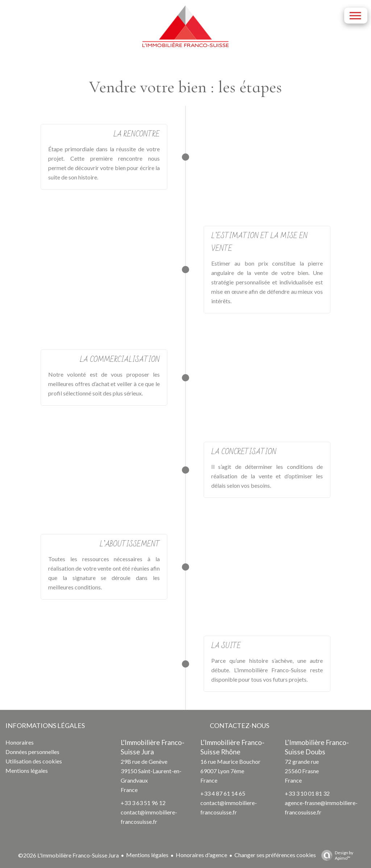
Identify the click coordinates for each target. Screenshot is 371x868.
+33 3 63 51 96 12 (143, 803)
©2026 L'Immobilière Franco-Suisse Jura (68, 855)
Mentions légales (147, 855)
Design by (335, 855)
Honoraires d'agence (201, 855)
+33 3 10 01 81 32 (307, 793)
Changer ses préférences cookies (275, 855)
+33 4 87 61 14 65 (223, 793)
